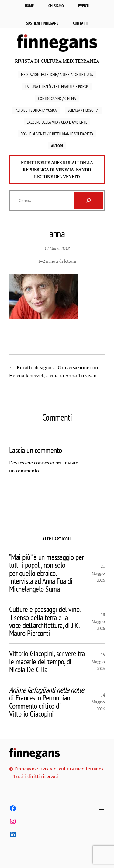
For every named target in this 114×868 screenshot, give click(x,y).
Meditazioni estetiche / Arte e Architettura (57, 74)
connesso (44, 463)
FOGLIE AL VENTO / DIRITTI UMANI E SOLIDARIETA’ (57, 134)
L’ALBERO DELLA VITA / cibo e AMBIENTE (57, 122)
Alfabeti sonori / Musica (36, 110)
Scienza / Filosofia (83, 110)
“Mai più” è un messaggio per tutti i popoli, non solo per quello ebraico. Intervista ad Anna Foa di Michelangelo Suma (47, 573)
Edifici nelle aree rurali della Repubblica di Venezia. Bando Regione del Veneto (57, 170)
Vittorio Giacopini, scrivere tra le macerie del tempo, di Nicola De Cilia (47, 662)
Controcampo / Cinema (57, 98)
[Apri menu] (101, 808)
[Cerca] (88, 200)
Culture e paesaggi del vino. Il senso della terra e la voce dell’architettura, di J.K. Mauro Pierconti (45, 621)
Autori (57, 146)
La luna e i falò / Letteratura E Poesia (57, 86)
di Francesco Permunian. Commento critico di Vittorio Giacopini (47, 702)
